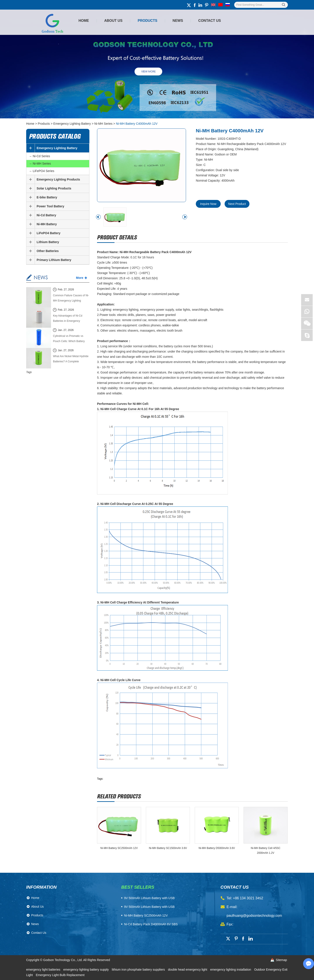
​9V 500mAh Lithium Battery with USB (149, 898)
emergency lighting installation (231, 970)
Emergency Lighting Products (58, 179)
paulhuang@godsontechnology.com (254, 916)
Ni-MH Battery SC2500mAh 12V (119, 848)
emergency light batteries (44, 970)
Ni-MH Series (103, 124)
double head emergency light (188, 970)
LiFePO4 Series (44, 171)
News (178, 21)
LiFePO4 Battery (49, 233)
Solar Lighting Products (54, 188)
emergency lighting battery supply (86, 970)
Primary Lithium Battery (54, 260)
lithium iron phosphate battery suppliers (139, 970)
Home (84, 21)
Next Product (237, 204)
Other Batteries (48, 251)
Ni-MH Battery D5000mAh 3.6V (217, 848)
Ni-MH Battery (47, 224)
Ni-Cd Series (41, 156)
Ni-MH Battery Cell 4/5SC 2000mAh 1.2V (266, 850)
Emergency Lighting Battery (72, 124)
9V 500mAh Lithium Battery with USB (149, 907)
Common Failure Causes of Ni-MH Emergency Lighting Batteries (71, 299)
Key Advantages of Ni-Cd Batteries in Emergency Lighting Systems (68, 319)
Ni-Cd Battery (46, 215)
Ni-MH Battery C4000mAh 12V (137, 124)
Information (41, 887)
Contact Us (210, 21)
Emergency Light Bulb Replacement (60, 975)
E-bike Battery (47, 197)
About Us (113, 21)
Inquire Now (208, 204)
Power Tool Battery (50, 206)
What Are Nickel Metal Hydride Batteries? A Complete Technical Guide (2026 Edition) (71, 359)
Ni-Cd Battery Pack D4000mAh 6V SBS (151, 924)
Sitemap (281, 960)
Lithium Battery (48, 242)
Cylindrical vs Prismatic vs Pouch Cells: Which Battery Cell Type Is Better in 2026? (69, 339)
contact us (235, 887)
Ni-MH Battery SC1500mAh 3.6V (168, 848)
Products (148, 21)
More (80, 278)
